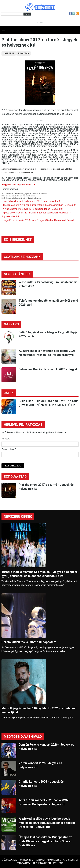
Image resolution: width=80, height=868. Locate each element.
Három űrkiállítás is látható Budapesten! (29, 642)
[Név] (40, 444)
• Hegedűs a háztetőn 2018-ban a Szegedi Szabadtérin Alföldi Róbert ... (39, 220)
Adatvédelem (54, 860)
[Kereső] (12, 14)
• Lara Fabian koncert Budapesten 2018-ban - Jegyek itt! (31, 201)
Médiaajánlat (10, 860)
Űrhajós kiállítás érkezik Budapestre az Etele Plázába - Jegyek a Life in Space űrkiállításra (45, 841)
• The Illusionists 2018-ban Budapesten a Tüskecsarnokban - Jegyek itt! (39, 205)
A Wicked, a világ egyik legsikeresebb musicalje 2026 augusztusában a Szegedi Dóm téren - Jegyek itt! (47, 823)
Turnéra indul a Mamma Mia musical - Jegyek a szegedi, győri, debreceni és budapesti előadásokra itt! (40, 574)
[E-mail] (40, 455)
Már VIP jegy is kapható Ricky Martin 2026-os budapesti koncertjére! (39, 710)
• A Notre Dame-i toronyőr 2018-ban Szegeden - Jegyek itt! (32, 209)
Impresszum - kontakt (32, 860)
